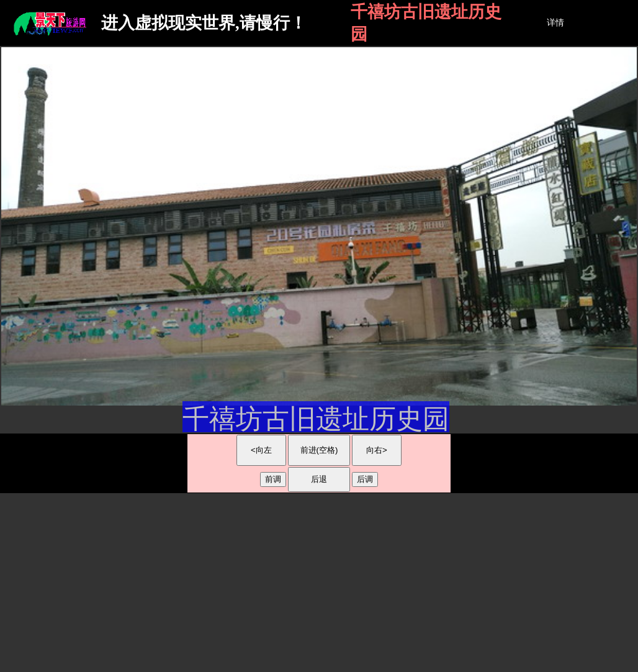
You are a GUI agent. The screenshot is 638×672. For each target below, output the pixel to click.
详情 (555, 23)
